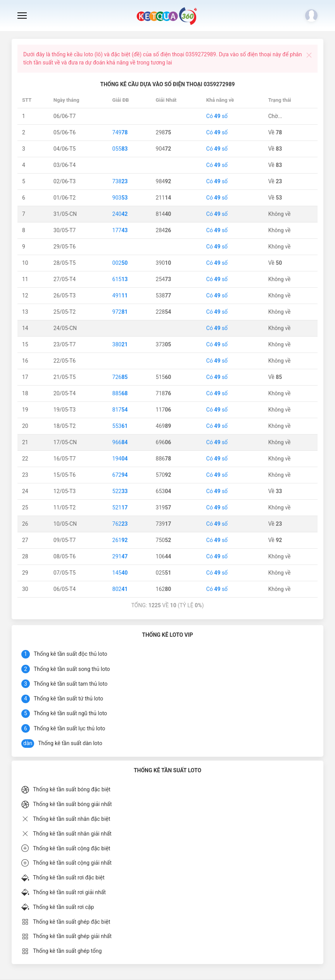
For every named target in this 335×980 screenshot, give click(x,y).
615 (120, 279)
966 (120, 442)
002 (120, 263)
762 (120, 524)
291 (120, 556)
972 (120, 312)
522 (120, 491)
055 (120, 149)
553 (120, 426)
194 (120, 459)
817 (120, 410)
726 (120, 377)
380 (120, 344)
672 (120, 475)
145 (120, 573)
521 (120, 507)
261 (120, 540)
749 (120, 132)
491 (120, 295)
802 (120, 589)
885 (120, 393)
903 (120, 198)
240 (120, 214)
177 (120, 230)
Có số (217, 116)
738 (120, 181)
